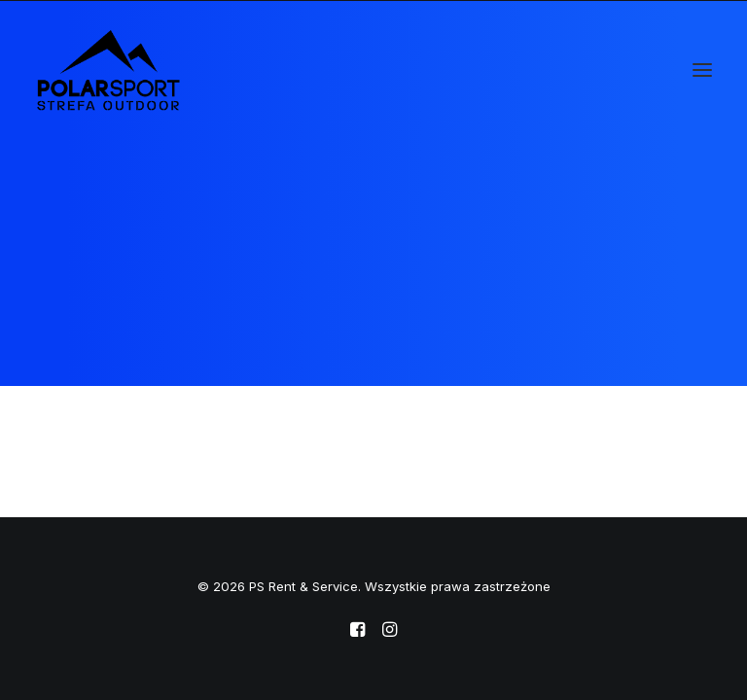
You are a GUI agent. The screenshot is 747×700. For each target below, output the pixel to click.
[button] (702, 70)
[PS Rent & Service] (108, 70)
